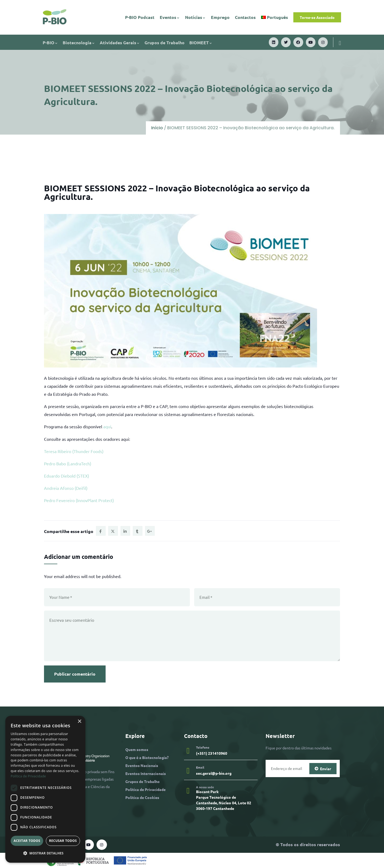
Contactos (245, 17)
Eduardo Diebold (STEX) (67, 476)
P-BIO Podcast (140, 17)
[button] (45, 853)
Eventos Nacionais (142, 765)
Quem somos (137, 749)
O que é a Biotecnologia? (147, 757)
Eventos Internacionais (146, 773)
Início (157, 128)
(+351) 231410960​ (212, 753)
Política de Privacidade (145, 789)
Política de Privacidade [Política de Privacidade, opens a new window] (28, 776)
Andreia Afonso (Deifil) (66, 488)
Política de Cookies (142, 797)
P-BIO (50, 43)
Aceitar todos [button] (27, 841)
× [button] (79, 722)
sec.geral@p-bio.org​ (214, 773)
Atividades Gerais (120, 43)
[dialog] (45, 789)
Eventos (170, 17)
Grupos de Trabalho (165, 43)
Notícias (195, 17)
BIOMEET (201, 43)
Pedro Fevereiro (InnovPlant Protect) (79, 500)
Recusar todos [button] (63, 841)
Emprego (220, 17)
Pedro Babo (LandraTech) (68, 463)
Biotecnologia (79, 43)
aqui (107, 426)
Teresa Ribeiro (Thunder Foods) (74, 451)
